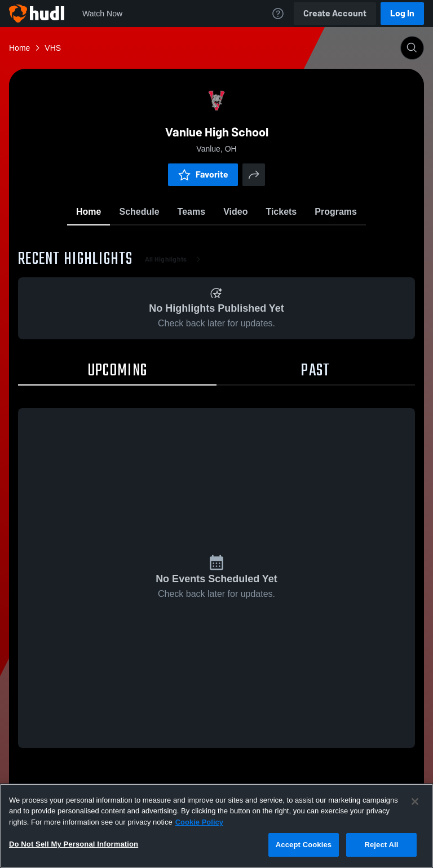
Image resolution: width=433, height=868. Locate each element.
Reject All (381, 845)
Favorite (203, 174)
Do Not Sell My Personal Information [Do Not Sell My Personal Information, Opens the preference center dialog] (74, 844)
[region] (216, 826)
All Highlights (175, 259)
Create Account (335, 13)
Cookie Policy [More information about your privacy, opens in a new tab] (199, 822)
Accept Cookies (304, 845)
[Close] (415, 801)
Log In (402, 13)
